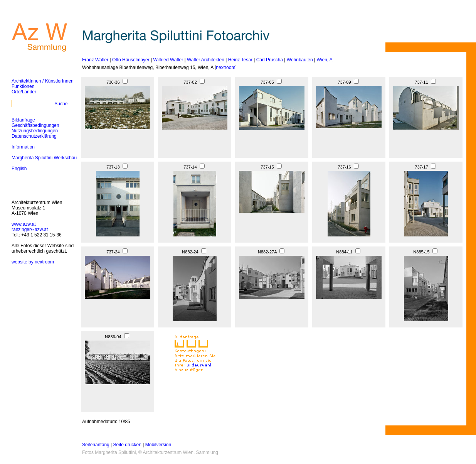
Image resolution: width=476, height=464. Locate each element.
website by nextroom (33, 262)
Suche (61, 104)
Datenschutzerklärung (34, 136)
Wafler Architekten (206, 60)
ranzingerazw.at (30, 229)
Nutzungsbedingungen (35, 131)
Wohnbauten (300, 60)
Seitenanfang (96, 445)
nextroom (225, 67)
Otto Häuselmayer (131, 60)
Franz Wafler (95, 60)
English (19, 169)
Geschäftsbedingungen (35, 125)
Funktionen (23, 86)
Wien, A (324, 60)
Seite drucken (127, 445)
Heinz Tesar (240, 60)
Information (23, 147)
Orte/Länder (24, 92)
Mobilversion (158, 445)
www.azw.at (24, 224)
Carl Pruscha (270, 60)
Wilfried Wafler (168, 60)
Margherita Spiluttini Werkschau (44, 158)
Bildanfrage (23, 120)
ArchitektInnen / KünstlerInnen (43, 81)
